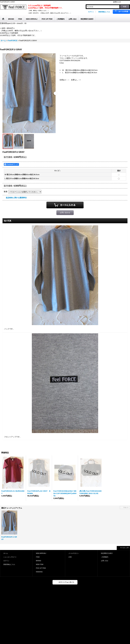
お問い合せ (105, 561)
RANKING (39, 572)
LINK (70, 557)
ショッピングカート (10, 557)
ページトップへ (125, 548)
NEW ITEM (40, 564)
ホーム (6, 553)
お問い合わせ (65, 213)
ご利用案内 (105, 557)
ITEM (38, 557)
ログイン (91, 12)
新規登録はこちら (104, 12)
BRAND (39, 561)
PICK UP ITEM (41, 568)
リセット (126, 507)
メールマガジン (74, 553)
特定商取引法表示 (107, 553)
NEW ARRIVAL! (41, 553)
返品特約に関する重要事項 (16, 198)
